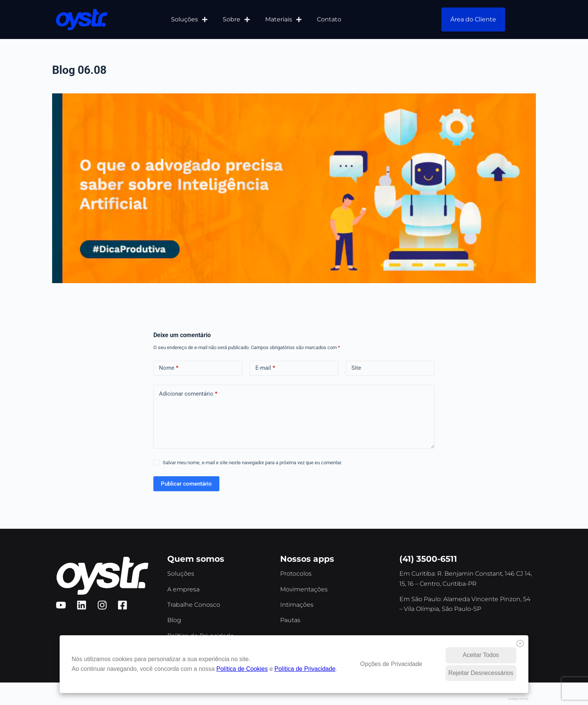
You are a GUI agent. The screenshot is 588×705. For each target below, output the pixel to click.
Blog (174, 620)
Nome (169, 368)
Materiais (283, 19)
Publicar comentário (186, 484)
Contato (329, 19)
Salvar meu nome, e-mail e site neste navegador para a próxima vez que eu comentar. (252, 463)
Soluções (189, 19)
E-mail (265, 368)
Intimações (297, 605)
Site (356, 368)
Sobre (236, 19)
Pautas (290, 620)
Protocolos (296, 574)
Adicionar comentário (188, 394)
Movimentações (304, 589)
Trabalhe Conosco (194, 605)
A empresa (183, 589)
